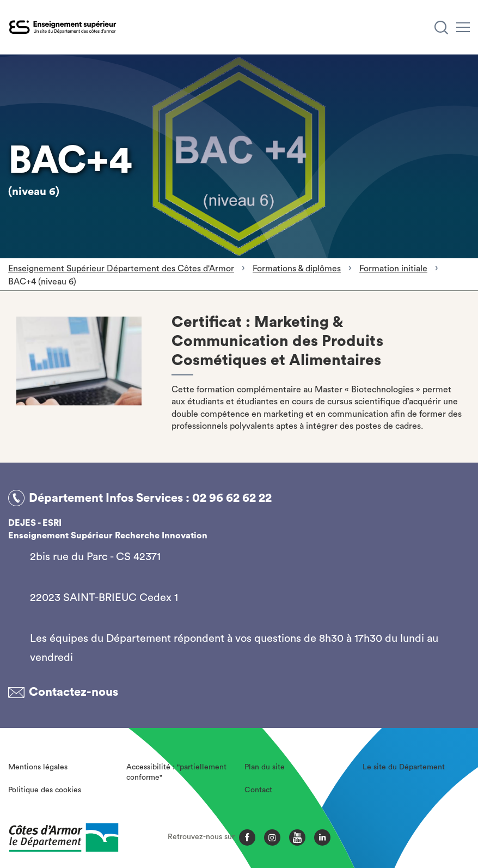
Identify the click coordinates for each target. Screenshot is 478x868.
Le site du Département (404, 767)
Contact (258, 790)
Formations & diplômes (297, 269)
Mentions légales (38, 767)
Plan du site (265, 767)
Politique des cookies (45, 790)
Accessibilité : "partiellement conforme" (176, 773)
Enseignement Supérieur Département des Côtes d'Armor (121, 269)
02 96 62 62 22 (232, 498)
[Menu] (463, 27)
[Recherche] (441, 28)
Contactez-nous (73, 692)
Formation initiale (393, 269)
